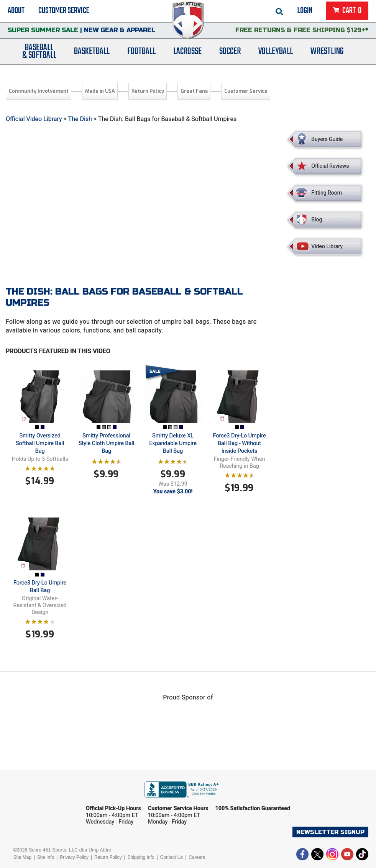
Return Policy (148, 91)
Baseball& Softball (39, 55)
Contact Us (172, 857)
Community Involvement (39, 91)
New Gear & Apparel (120, 32)
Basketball (92, 55)
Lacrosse (187, 55)
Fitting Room (327, 193)
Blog (317, 219)
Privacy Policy (74, 857)
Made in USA (100, 91)
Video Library (327, 246)
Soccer (230, 55)
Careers (197, 857)
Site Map (22, 857)
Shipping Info (141, 857)
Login (305, 11)
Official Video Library (34, 119)
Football (141, 55)
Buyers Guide (327, 139)
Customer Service (64, 11)
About (16, 11)
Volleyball (276, 55)
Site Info (46, 857)
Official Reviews (330, 166)
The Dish (80, 119)
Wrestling (327, 55)
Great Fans (194, 91)
